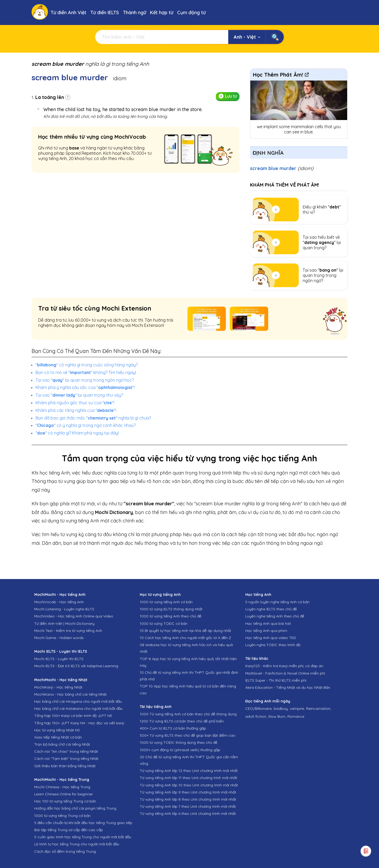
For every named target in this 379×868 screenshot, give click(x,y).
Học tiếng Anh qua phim (266, 631)
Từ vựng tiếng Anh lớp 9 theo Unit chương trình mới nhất (188, 792)
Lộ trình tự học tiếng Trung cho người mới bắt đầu (77, 844)
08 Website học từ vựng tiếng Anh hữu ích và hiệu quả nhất (186, 648)
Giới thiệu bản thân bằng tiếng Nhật (65, 766)
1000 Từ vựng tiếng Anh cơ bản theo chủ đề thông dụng (188, 714)
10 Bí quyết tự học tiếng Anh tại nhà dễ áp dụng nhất (185, 631)
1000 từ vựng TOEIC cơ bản (164, 623)
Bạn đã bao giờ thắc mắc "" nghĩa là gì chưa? (93, 418)
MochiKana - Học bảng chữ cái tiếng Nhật (70, 694)
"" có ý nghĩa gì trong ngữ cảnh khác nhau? (86, 425)
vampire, (297, 709)
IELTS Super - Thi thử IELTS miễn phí (276, 680)
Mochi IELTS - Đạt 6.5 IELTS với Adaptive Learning (76, 666)
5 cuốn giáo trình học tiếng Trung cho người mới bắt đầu (83, 837)
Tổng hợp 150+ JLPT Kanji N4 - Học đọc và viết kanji (79, 723)
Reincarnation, (319, 709)
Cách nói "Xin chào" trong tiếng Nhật (66, 751)
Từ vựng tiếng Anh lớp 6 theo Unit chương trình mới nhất (188, 814)
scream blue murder (282, 168)
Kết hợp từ (162, 13)
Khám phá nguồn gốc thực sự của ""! (75, 403)
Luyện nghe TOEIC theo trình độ (273, 645)
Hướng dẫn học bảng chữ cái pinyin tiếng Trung (75, 808)
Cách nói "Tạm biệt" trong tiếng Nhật (66, 759)
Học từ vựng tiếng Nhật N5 (57, 730)
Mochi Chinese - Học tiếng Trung (62, 787)
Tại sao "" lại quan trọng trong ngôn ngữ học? (85, 380)
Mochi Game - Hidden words (59, 638)
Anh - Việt (247, 37)
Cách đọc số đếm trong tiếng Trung (65, 851)
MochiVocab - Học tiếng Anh (59, 602)
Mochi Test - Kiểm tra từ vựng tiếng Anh (68, 631)
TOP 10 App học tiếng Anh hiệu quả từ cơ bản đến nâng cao (188, 689)
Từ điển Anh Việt (68, 13)
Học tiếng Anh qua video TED (271, 638)
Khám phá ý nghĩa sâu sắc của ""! (85, 387)
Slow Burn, (277, 716)
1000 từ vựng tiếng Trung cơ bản (62, 816)
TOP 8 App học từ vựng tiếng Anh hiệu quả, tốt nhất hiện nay (188, 662)
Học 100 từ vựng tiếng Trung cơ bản (65, 801)
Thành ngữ (134, 13)
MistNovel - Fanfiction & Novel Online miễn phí (285, 673)
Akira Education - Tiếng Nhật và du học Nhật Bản (288, 687)
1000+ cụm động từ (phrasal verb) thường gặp (180, 750)
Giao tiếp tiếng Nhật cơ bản (58, 737)
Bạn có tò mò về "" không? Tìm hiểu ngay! (86, 372)
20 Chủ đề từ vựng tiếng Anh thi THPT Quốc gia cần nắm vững (189, 760)
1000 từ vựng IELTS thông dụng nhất (171, 609)
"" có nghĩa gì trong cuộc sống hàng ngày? (87, 365)
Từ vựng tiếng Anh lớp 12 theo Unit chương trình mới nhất (189, 771)
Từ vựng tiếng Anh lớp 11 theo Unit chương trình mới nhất (188, 778)
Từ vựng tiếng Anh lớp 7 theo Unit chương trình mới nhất (188, 806)
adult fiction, (256, 716)
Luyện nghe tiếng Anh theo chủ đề (275, 616)
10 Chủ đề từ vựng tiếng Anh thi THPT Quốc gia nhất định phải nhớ (189, 676)
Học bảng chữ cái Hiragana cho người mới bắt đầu (78, 701)
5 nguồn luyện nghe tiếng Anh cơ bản (277, 602)
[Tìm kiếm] (162, 37)
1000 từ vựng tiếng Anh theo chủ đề (171, 616)
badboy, (281, 709)
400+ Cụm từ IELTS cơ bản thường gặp (173, 728)
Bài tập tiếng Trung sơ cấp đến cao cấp (69, 830)
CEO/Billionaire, (259, 709)
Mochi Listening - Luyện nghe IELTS (64, 609)
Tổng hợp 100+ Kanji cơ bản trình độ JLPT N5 (73, 716)
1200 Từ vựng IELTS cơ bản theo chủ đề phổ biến (182, 721)
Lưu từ (228, 96)
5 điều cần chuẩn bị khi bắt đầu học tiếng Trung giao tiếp (83, 823)
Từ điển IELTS (105, 13)
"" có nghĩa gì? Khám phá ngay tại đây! (77, 433)
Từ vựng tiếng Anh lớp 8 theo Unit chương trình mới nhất (188, 799)
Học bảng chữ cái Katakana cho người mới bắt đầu (78, 709)
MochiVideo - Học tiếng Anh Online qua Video (74, 616)
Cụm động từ (191, 13)
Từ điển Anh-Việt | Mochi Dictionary (64, 623)
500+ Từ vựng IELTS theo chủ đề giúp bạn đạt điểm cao (188, 735)
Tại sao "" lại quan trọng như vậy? (79, 395)
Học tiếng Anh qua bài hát (268, 623)
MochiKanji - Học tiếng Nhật (58, 687)
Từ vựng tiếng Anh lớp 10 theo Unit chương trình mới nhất (189, 785)
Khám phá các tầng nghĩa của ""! (76, 410)
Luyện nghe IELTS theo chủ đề (271, 609)
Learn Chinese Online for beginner (64, 794)
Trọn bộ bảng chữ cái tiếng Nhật (62, 744)
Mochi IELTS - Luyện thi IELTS (59, 659)
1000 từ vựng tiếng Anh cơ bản (166, 602)
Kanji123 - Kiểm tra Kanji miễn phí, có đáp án (284, 666)
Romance (296, 716)
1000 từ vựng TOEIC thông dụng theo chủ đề (179, 742)
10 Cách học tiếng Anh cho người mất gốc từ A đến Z (185, 638)
